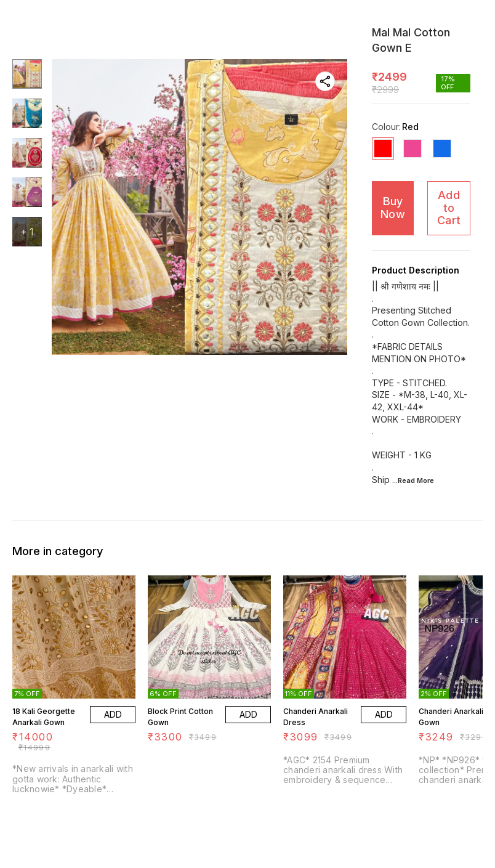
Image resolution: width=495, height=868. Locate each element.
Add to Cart (449, 208)
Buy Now (393, 208)
